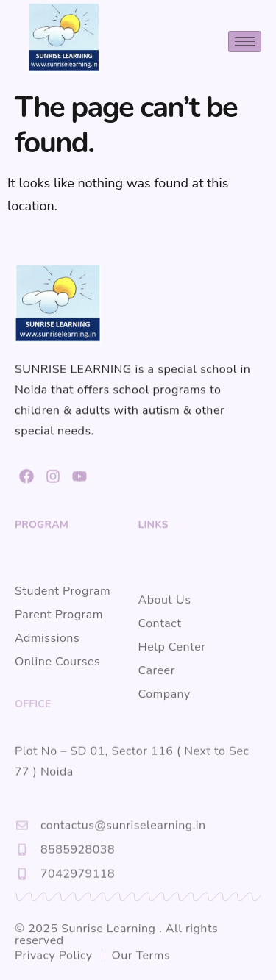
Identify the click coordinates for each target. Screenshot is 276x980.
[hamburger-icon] (245, 42)
